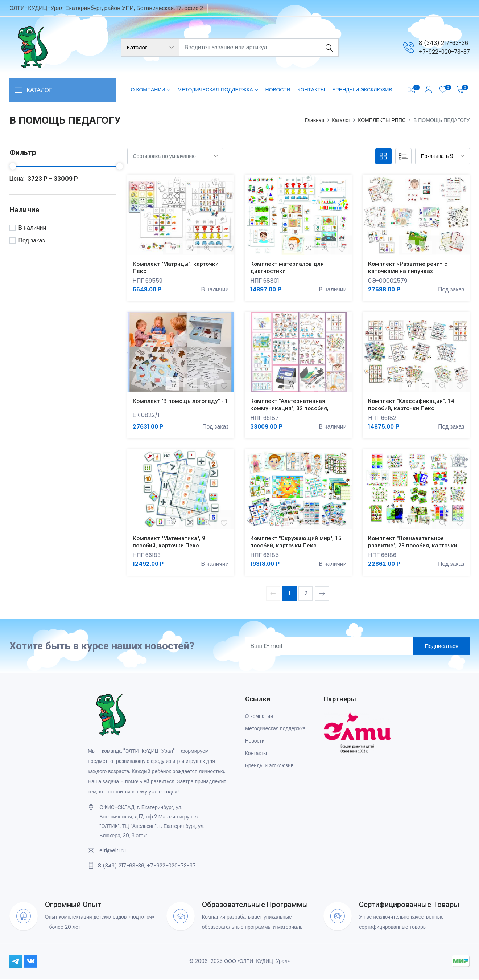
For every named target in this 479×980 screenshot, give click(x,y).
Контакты (311, 90)
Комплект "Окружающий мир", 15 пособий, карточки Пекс (297, 543)
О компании (148, 90)
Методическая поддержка (215, 90)
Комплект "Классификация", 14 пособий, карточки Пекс (412, 405)
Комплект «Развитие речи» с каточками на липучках (408, 267)
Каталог (341, 120)
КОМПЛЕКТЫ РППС (382, 120)
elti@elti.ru (113, 852)
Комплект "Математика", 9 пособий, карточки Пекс (170, 543)
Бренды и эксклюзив (362, 90)
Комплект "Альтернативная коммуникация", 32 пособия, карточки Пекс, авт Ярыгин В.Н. (294, 409)
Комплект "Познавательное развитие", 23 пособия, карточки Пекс (414, 546)
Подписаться (439, 647)
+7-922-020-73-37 (443, 52)
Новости (278, 90)
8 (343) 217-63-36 (441, 43)
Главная (315, 120)
